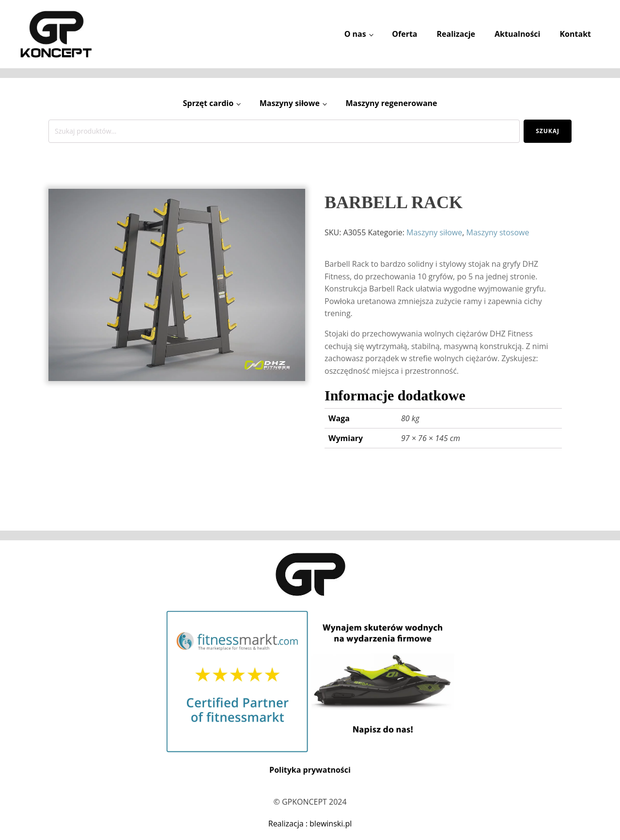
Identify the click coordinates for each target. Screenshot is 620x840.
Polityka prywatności (310, 770)
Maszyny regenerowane (391, 103)
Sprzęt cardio (208, 103)
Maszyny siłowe (290, 103)
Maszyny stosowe (498, 232)
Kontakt (575, 34)
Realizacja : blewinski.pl (310, 824)
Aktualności (517, 34)
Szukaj (548, 131)
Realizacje (456, 34)
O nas (355, 34)
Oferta (404, 34)
